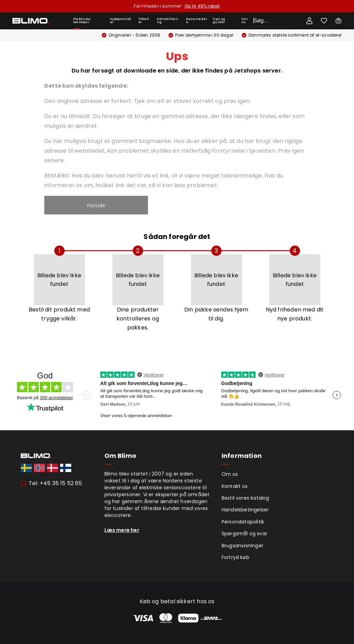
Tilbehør (144, 21)
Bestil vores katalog (245, 498)
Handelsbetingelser (245, 510)
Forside (96, 205)
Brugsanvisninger (243, 546)
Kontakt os (235, 486)
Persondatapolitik (243, 522)
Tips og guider (219, 21)
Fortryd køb (235, 557)
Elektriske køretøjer (82, 21)
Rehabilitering (167, 21)
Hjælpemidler (121, 21)
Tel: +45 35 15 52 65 (55, 483)
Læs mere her (122, 530)
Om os (244, 21)
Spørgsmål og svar (244, 534)
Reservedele (197, 21)
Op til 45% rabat (202, 6)
